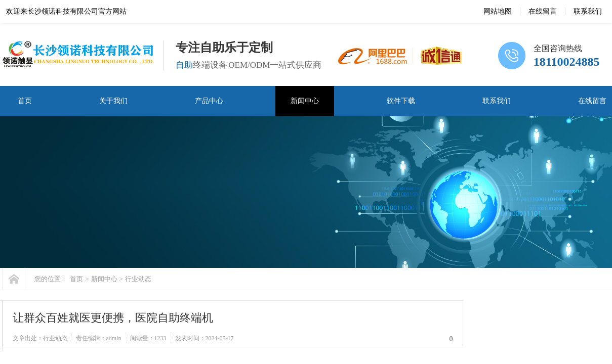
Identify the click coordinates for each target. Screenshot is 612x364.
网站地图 (498, 11)
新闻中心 (305, 101)
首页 (25, 101)
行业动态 (138, 279)
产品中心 (209, 101)
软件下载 (401, 101)
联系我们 (588, 11)
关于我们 (113, 101)
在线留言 (543, 11)
